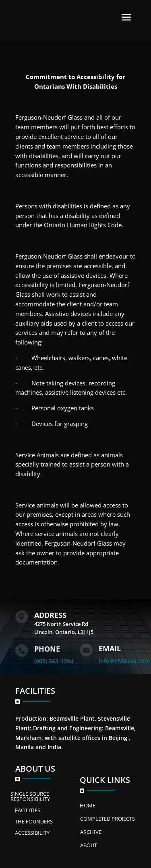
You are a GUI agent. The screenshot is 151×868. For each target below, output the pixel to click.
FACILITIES (28, 810)
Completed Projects (108, 819)
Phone (47, 649)
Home (88, 805)
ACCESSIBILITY (32, 833)
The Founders (34, 821)
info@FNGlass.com (124, 661)
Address (50, 615)
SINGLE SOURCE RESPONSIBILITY (30, 796)
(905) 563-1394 (54, 661)
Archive (91, 832)
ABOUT (89, 845)
